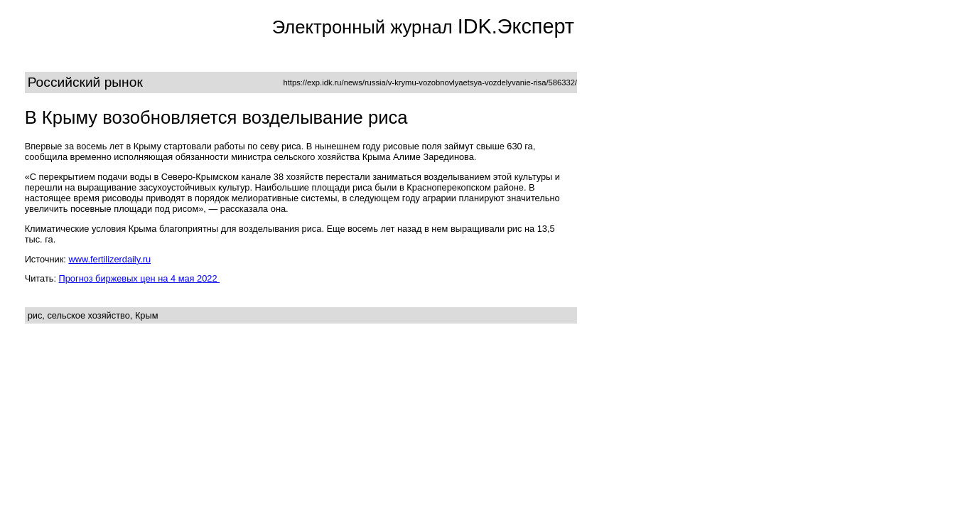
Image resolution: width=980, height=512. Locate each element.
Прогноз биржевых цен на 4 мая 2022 (140, 278)
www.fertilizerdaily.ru (109, 259)
